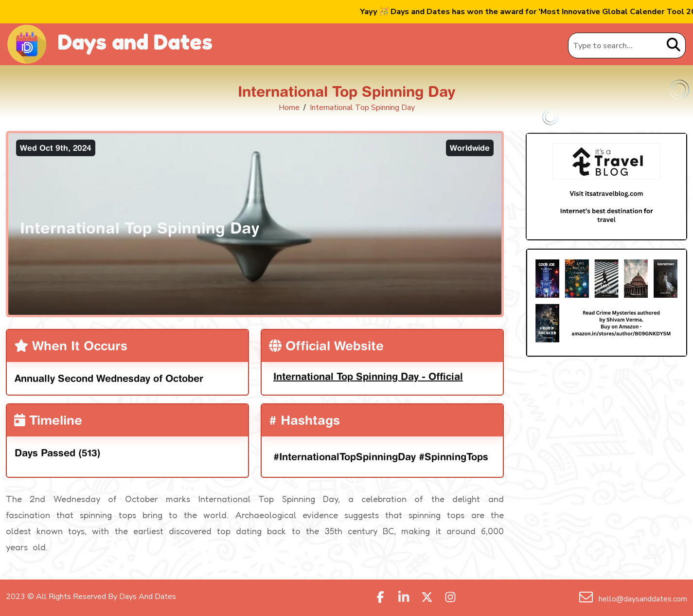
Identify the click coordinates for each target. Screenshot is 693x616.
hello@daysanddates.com (642, 599)
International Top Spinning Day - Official (368, 376)
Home (289, 108)
